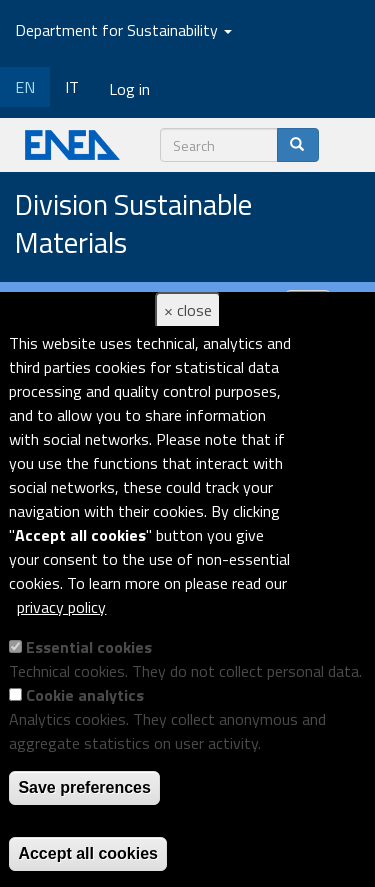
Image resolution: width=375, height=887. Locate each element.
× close (188, 310)
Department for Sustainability (123, 30)
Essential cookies (89, 647)
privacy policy (61, 607)
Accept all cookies (88, 853)
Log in (129, 89)
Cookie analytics (85, 695)
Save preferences (84, 787)
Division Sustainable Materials (133, 224)
